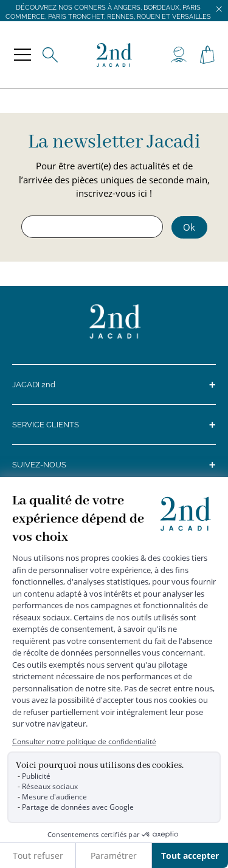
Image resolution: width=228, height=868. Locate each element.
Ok (189, 227)
